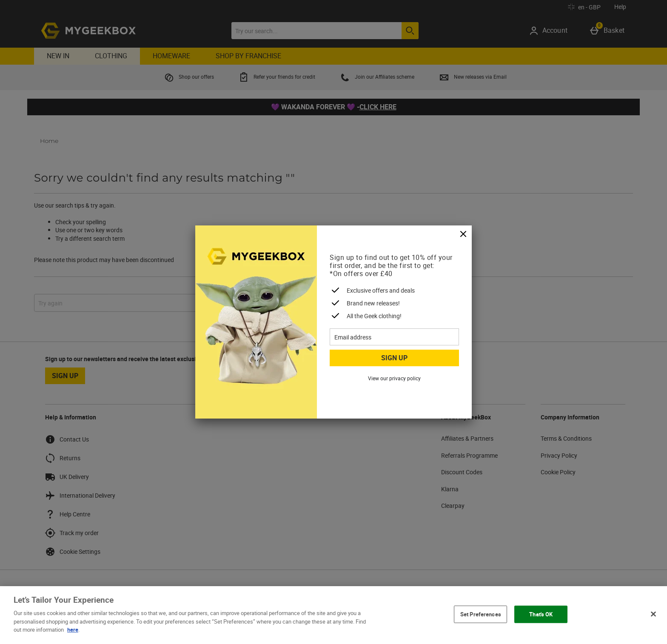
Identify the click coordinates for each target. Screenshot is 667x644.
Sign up (394, 358)
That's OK (541, 614)
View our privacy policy (394, 378)
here (73, 630)
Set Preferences (481, 614)
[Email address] (394, 337)
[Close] (463, 234)
